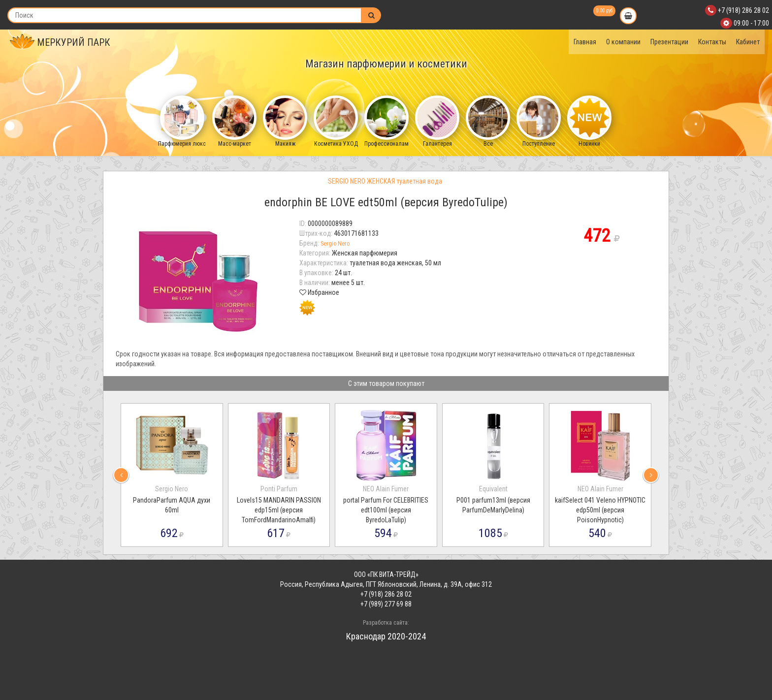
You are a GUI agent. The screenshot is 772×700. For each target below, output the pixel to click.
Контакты (712, 42)
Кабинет (748, 42)
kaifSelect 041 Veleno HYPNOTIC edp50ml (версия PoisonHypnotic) (600, 510)
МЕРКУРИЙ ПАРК (60, 42)
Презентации (669, 42)
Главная (585, 42)
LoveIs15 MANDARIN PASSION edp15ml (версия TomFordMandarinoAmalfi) (279, 510)
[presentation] (121, 475)
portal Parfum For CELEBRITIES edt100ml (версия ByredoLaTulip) (386, 510)
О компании (623, 42)
